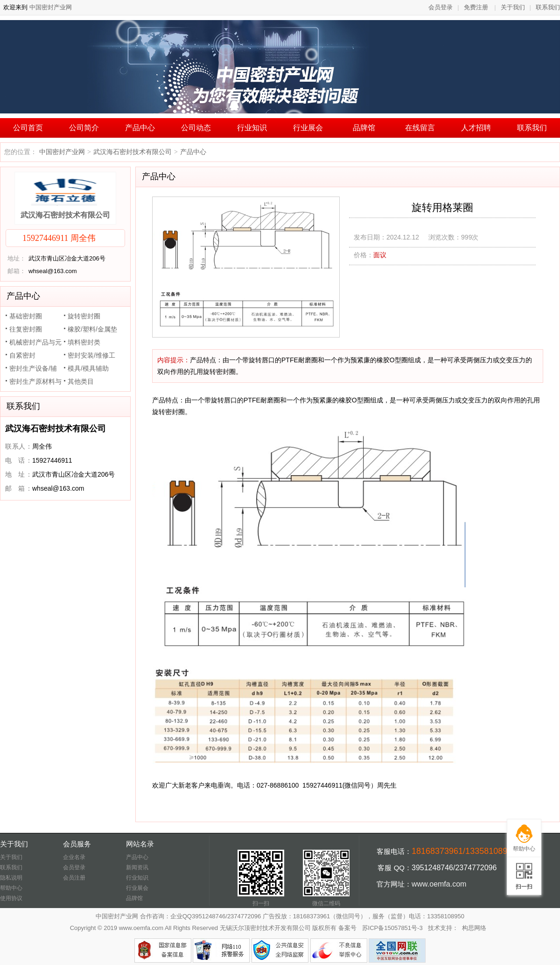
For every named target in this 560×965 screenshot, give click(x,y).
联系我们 (548, 7)
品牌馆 (364, 128)
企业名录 (74, 857)
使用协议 (11, 898)
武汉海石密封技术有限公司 (133, 152)
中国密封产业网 (50, 7)
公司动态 (196, 128)
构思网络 (474, 928)
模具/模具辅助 (88, 368)
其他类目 (81, 381)
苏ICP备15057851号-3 (392, 928)
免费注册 (476, 7)
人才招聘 (476, 128)
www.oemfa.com (439, 884)
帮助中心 (11, 888)
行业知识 (252, 128)
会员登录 (441, 7)
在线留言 (420, 128)
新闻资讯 (137, 867)
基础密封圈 (26, 316)
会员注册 (74, 878)
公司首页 (28, 128)
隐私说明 (11, 878)
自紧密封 (22, 355)
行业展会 (308, 128)
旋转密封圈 (84, 316)
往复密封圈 (26, 329)
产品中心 (140, 128)
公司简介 (84, 128)
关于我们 (513, 7)
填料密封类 (84, 342)
